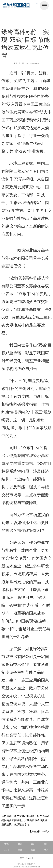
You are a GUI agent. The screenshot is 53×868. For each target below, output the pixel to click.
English (30, 858)
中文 (22, 858)
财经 (46, 844)
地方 (46, 850)
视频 (33, 850)
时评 (20, 844)
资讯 (33, 844)
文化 (7, 850)
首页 (7, 844)
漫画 (20, 850)
